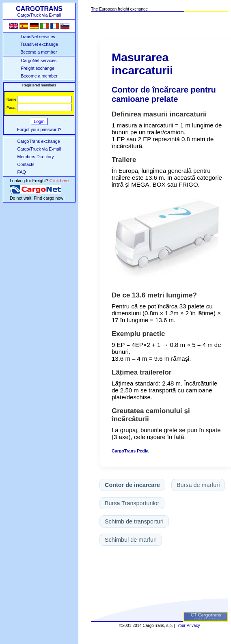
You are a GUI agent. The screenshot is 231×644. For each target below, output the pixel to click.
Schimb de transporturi (134, 521)
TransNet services (38, 37)
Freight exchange (37, 68)
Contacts (26, 164)
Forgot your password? (39, 129)
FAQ (22, 172)
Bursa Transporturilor (132, 503)
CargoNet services (39, 60)
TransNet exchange (39, 44)
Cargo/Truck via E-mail (39, 149)
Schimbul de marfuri (131, 540)
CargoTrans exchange (39, 141)
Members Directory (36, 157)
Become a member (39, 52)
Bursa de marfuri (198, 485)
